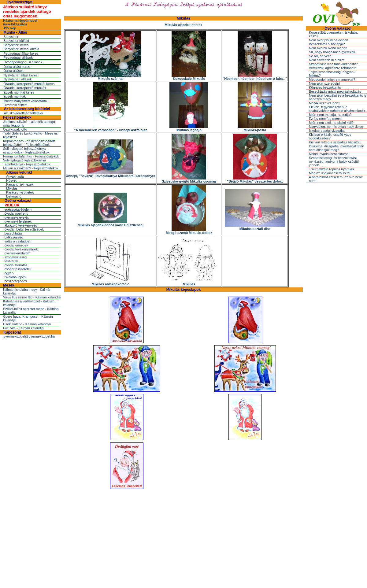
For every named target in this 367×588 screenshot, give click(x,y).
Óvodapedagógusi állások (23, 62)
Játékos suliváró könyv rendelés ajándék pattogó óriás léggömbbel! (27, 11)
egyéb (9, 273)
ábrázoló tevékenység (21, 225)
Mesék (9, 285)
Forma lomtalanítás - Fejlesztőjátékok (31, 156)
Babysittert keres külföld (21, 49)
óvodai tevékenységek (21, 249)
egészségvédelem (18, 209)
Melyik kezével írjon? (324, 103)
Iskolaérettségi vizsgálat (327, 131)
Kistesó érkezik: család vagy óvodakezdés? (330, 136)
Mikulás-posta (255, 128)
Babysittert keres (16, 45)
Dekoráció (14, 196)
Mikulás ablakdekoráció (111, 283)
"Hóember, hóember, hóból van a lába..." (255, 77)
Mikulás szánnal (110, 77)
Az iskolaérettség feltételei (27, 109)
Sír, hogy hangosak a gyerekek (332, 52)
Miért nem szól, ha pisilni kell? (331, 123)
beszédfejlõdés (15, 281)
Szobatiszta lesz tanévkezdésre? (333, 64)
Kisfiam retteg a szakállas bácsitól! (335, 142)
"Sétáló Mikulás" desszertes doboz (255, 180)
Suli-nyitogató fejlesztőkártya (24, 160)
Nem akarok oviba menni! (328, 48)
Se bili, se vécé (320, 56)
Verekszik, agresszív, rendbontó (333, 68)
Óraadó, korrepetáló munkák (25, 88)
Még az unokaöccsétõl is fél (330, 173)
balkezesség (14, 237)
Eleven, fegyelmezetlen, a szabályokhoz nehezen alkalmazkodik (337, 109)
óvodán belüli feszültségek (24, 229)
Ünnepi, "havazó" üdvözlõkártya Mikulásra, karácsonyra (111, 174)
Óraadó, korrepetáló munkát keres (29, 84)
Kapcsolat (12, 332)
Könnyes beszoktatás (325, 87)
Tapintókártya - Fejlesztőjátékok (27, 164)
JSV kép (10, 28)
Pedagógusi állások (18, 57)
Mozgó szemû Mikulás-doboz (189, 231)
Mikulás (12, 188)
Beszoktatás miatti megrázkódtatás (335, 91)
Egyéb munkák (15, 96)
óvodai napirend (16, 213)
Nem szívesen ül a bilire (327, 60)
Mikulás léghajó (189, 128)
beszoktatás (13, 233)
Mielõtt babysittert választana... (26, 101)
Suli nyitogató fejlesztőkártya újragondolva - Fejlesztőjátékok (26, 150)
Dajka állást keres (17, 67)
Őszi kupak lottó (15, 129)
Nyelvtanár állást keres (20, 75)
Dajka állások (13, 71)
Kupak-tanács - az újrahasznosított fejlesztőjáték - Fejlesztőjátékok (29, 143)
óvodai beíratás (16, 265)
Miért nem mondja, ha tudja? (330, 115)
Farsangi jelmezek (20, 184)
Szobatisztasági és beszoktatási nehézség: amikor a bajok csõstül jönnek (334, 161)
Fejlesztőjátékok (17, 117)
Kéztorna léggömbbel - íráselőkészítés (21, 22)
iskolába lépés (15, 277)
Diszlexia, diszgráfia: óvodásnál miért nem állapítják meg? (337, 148)
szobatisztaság (15, 257)
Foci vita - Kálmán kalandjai (24, 328)
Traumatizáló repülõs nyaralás (331, 169)
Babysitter (11, 37)
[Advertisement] (183, 537)
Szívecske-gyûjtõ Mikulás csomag (189, 180)
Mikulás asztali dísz (255, 227)
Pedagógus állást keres (21, 54)
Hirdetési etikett (15, 105)
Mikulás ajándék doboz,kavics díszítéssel (111, 224)
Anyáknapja (15, 176)
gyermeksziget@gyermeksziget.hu (29, 336)
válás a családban (18, 241)
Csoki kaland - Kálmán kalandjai (27, 324)
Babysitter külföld (16, 41)
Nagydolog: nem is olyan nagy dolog (336, 127)
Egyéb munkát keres (19, 92)
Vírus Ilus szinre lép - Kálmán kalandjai (32, 297)
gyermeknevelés (17, 217)
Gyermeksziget (19, 2)
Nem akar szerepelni (324, 83)
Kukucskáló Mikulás (189, 77)
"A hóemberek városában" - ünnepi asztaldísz (111, 128)
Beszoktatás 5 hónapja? (327, 44)
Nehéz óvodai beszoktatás (329, 154)
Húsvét (11, 180)
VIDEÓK (12, 205)
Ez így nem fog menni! (326, 119)
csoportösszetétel (17, 269)
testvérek (11, 261)
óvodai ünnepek (16, 245)
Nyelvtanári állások (17, 79)
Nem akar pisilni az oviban (328, 40)
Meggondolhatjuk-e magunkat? (332, 80)
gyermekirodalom (17, 253)
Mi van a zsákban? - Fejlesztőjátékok (31, 168)
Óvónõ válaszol (18, 201)
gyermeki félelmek (18, 221)
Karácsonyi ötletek (20, 192)
